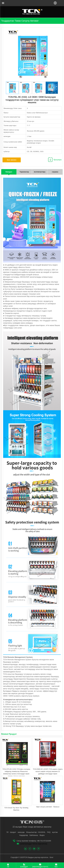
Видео (42, 835)
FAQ (49, 832)
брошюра (58, 160)
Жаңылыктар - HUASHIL (36, 832)
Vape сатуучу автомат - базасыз (48, 807)
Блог (51, 857)
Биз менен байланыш (12, 161)
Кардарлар (24, 835)
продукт (13, 832)
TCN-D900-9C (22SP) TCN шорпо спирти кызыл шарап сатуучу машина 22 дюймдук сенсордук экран (48, 771)
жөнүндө (21, 832)
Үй (7, 832)
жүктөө (55, 832)
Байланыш (34, 835)
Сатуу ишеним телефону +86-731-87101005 (34, 841)
